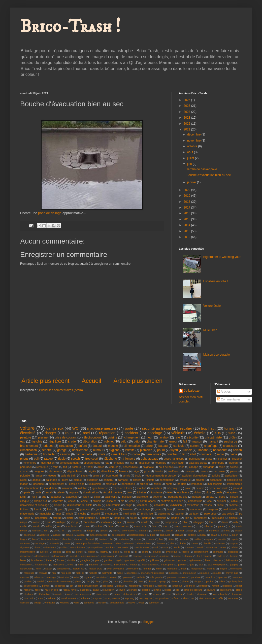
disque (58, 505)
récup (74, 522)
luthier (159, 569)
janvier (192, 182)
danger (51, 433)
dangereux (55, 428)
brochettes (123, 539)
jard (192, 565)
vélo (124, 442)
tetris (168, 594)
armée (227, 531)
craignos (39, 471)
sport (157, 522)
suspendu (171, 522)
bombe (67, 539)
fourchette (36, 560)
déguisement (56, 484)
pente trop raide (218, 488)
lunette (159, 471)
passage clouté (198, 463)
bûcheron (184, 539)
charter (129, 543)
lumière (206, 454)
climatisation (28, 450)
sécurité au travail (156, 428)
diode (127, 552)
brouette (150, 539)
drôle (232, 437)
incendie (119, 463)
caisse (234, 497)
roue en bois (52, 590)
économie (89, 603)
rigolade (227, 586)
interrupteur (167, 565)
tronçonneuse (113, 598)
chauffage (211, 446)
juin (190, 164)
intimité (130, 450)
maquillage (197, 569)
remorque (42, 467)
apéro (201, 531)
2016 (187, 213)
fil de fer (221, 556)
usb (235, 522)
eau (23, 442)
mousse (205, 573)
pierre (70, 518)
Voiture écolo (212, 306)
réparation (107, 433)
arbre (149, 446)
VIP (56, 531)
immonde (197, 484)
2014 (187, 225)
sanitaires (106, 522)
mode (120, 573)
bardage (179, 535)
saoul (96, 590)
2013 (187, 231)
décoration (90, 442)
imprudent (58, 565)
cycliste (44, 552)
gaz (60, 509)
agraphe (91, 531)
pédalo (121, 586)
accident (132, 433)
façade (177, 556)
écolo (138, 476)
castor (67, 543)
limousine (133, 569)
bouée (102, 539)
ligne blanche (100, 488)
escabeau (143, 505)
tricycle (97, 598)
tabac (117, 594)
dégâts (92, 471)
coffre (136, 454)
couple (177, 547)
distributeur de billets (80, 505)
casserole (54, 543)
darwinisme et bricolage (35, 505)
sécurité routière (112, 492)
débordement (201, 552)
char (119, 543)
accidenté (77, 531)
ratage (48, 459)
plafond (237, 488)
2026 (187, 100)
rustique (61, 522)
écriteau (124, 526)
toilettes (142, 492)
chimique (220, 543)
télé (169, 492)
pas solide (228, 514)
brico (181, 467)
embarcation (108, 556)
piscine (43, 437)
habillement (80, 450)
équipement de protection (162, 476)
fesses (208, 505)
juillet (191, 158)
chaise (208, 459)
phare (78, 581)
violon (198, 492)
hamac (218, 560)
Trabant (202, 450)
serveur (133, 590)
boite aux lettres (50, 539)
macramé (172, 569)
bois (34, 539)
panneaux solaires (177, 577)
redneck (191, 586)
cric (209, 501)
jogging (234, 565)
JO (230, 526)
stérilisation (44, 594)
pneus (24, 459)
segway (73, 492)
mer (59, 514)
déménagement (69, 463)
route (69, 433)
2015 (187, 219)
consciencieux (141, 547)
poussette (108, 586)
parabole (196, 577)
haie (207, 560)
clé (122, 501)
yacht (76, 603)
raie (187, 518)
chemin (195, 543)
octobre (193, 146)
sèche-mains (103, 594)
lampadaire (63, 569)
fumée (60, 560)
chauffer (237, 459)
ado (44, 497)
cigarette (25, 547)
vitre (208, 492)
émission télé (117, 603)
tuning (229, 428)
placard (152, 581)
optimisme (164, 514)
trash (232, 433)
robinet (109, 442)
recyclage (218, 518)
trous (102, 467)
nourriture (160, 463)
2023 (187, 118)
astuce (69, 535)
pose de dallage (50, 213)
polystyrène (236, 581)
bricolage (155, 433)
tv (193, 598)
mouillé (95, 514)
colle (132, 501)
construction (167, 480)
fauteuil (97, 446)
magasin (213, 509)
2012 (187, 237)
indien (81, 565)
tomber (213, 522)
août (191, 152)
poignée (25, 476)
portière (105, 518)
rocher (27, 590)
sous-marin (226, 590)
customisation (28, 552)
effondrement (92, 463)
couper (24, 471)
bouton (197, 497)
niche (76, 577)
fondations (128, 484)
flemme (234, 556)
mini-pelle (66, 573)
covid (200, 547)
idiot (193, 454)
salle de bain (68, 476)
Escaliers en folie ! (216, 281)
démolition (107, 471)
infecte (106, 565)
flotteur (24, 509)
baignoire (148, 467)
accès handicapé (174, 459)
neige (233, 454)
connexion (124, 547)
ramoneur (177, 586)
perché (40, 581)
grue (147, 471)
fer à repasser (205, 556)
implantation (42, 565)
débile (186, 552)
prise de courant (65, 437)
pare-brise (210, 514)
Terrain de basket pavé (202, 169)
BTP (176, 526)
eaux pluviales (89, 556)
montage (132, 573)
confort (110, 547)
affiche (216, 476)
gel (119, 560)
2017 (187, 208)
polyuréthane (31, 586)
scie (119, 522)
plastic (174, 581)
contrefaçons (148, 501)
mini (54, 573)
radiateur (134, 586)
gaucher (108, 560)
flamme (233, 505)
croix (224, 547)
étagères (233, 492)
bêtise (171, 539)
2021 (187, 129)
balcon (237, 450)
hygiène (114, 450)
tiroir (130, 492)
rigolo (62, 459)
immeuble (25, 565)
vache (24, 526)
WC (75, 428)
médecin (38, 577)
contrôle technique (172, 501)
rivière (36, 522)
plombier (146, 450)
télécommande (207, 598)
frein (50, 509)
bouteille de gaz (178, 497)
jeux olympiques (217, 565)
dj (136, 552)
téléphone (110, 459)
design (92, 552)
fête (107, 463)
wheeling (64, 603)
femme (189, 556)
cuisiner (221, 501)
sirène (157, 590)
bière (65, 480)
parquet (224, 577)
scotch (75, 459)
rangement (201, 518)
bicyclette (142, 497)
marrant (213, 442)
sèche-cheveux (83, 594)
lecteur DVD (95, 569)
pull (36, 459)
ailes (115, 531)
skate (168, 590)
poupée (147, 518)
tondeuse (157, 492)
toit (65, 467)
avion (86, 497)
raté (177, 437)
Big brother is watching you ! (222, 257)
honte (169, 484)
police (222, 581)
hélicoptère (232, 560)
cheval (72, 501)
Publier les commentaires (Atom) (61, 390)
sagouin (84, 590)
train (40, 598)
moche (82, 514)
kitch (39, 569)
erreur (173, 442)
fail (185, 442)
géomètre (196, 560)
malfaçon (174, 471)
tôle (221, 598)
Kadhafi (36, 531)
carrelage (40, 543)
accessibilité (130, 467)
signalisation (90, 492)
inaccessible (215, 484)
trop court (92, 459)
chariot (137, 480)
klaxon (49, 569)
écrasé (102, 603)
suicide (58, 594)
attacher (56, 497)
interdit (134, 565)
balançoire (111, 497)
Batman (187, 526)
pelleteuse (41, 518)
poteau (233, 463)
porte (129, 428)
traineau (52, 598)
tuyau (174, 450)
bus (161, 539)
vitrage (37, 603)
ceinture (108, 543)
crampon (212, 547)
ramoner (163, 586)
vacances (233, 598)
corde (166, 547)
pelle (27, 518)
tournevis (237, 594)
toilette (179, 594)
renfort (215, 586)
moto (221, 454)
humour (98, 450)
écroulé (114, 467)
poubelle (120, 518)
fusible (72, 560)
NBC (47, 531)
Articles (224, 392)
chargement (132, 437)
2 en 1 (166, 526)
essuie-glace (77, 484)
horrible (182, 484)
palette (179, 514)
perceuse (219, 471)
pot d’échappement (88, 586)
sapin (84, 476)
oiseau (114, 577)
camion (65, 454)
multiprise (147, 514)
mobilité (93, 573)
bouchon (158, 497)
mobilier (80, 573)
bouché (90, 539)
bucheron (93, 480)
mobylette (107, 573)
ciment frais (119, 454)
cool (156, 547)
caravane (25, 543)
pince (116, 581)
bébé (222, 497)
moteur (204, 471)
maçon (223, 569)
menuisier (45, 514)
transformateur (69, 598)
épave (132, 603)
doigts (145, 552)
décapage (216, 480)
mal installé (230, 509)
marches (157, 488)
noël (86, 433)
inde (71, 565)
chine (84, 501)
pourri (161, 450)
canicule (179, 446)
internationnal (149, 565)
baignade (51, 480)
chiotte (150, 480)
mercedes (237, 569)
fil (184, 454)
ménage (52, 577)
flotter (23, 560)
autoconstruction (99, 535)
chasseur (161, 543)
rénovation (89, 522)
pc (240, 514)
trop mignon (145, 598)
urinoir (188, 450)
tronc (225, 522)
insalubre (67, 488)
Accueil (91, 381)
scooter (131, 522)
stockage (29, 594)
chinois (97, 501)
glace (71, 509)
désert (73, 556)
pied (88, 581)
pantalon (194, 514)
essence (137, 556)
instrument (120, 565)
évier (155, 526)
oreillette (141, 577)
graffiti (142, 560)
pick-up (57, 518)
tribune (85, 598)
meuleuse (29, 573)
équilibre (55, 442)
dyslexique (172, 552)
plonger (198, 581)
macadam (196, 509)
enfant (83, 446)
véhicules (50, 603)
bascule (127, 497)
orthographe (156, 577)
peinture (26, 437)
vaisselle (25, 603)
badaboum (220, 450)
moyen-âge (232, 573)
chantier (222, 459)
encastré (124, 556)
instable (82, 488)
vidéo (49, 526)
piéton (234, 471)
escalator (160, 505)
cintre (37, 547)
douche (172, 454)
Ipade (220, 526)
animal (37, 480)
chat (172, 543)
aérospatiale (118, 535)
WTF (65, 531)
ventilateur (183, 492)
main (184, 569)
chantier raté (155, 442)
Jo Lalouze (192, 391)
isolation (128, 509)
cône (69, 552)
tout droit (29, 598)
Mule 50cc (210, 330)
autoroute (72, 497)
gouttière (101, 509)
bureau (210, 497)
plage (163, 581)
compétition (96, 547)
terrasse (157, 594)
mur (132, 463)
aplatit (181, 531)
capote (234, 539)
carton (194, 446)
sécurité (192, 437)
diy (99, 505)
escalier (186, 428)
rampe (39, 476)
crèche (235, 547)
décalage (233, 552)
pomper (46, 586)
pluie (27, 492)
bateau (163, 446)
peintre (200, 488)
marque (211, 569)
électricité (28, 433)
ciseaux (111, 501)
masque (189, 471)
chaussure (230, 446)
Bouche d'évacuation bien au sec (209, 175)
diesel (116, 552)
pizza (141, 581)
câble (235, 501)
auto (218, 433)
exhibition (176, 505)
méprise (65, 577)
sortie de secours (193, 590)
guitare (182, 560)
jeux (201, 565)
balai (97, 497)
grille (115, 509)
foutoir (38, 509)
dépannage (59, 556)
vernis (126, 476)
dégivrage (25, 556)
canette (222, 539)
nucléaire (101, 577)
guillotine (154, 560)
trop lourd (112, 476)
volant (99, 526)
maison (197, 442)
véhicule (178, 433)
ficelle (220, 505)
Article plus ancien (138, 381)
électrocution (92, 437)
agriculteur (231, 476)
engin (129, 505)
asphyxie (44, 535)
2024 (187, 112)
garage (62, 450)
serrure (97, 476)
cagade (209, 539)
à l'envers (129, 459)
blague (24, 539)
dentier (80, 552)
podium (210, 581)
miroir (70, 514)
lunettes (147, 569)
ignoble (37, 442)
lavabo (163, 437)
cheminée (30, 463)
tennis (145, 594)
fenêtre (47, 450)
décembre (194, 134)
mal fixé (142, 488)
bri (112, 539)
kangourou (26, 569)
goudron (85, 509)
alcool (24, 480)
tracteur (76, 467)
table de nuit (131, 594)
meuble (113, 446)
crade (72, 442)
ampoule (144, 531)
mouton (217, 573)
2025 (187, 106)
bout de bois (166, 467)
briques (48, 446)
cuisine (112, 437)
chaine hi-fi (41, 501)
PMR (34, 497)
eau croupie (113, 505)
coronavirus (195, 501)
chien (222, 467)
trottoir (90, 467)
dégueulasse (75, 471)
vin (59, 526)
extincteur (193, 505)
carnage (123, 480)
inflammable (235, 484)
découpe (38, 484)
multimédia (129, 514)
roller (38, 590)
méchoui (25, 577)
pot (71, 586)
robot (239, 586)
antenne (157, 531)
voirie (219, 492)
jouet (158, 509)
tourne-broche (220, 594)
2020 (187, 190)
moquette (174, 573)
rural (49, 492)
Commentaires (229, 399)
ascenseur (29, 535)
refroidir (203, 586)
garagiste (85, 560)
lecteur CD (79, 569)
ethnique (151, 556)
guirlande (169, 560)
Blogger (149, 622)
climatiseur (50, 547)
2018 (187, 202)
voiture (27, 428)
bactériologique (138, 535)
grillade (144, 484)
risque (24, 522)
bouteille (49, 454)
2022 (187, 124)
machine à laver (123, 488)
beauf (214, 535)
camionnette (84, 454)
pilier (106, 581)
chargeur (208, 467)
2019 (187, 196)
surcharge (230, 442)
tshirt (185, 598)
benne (225, 535)
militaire (43, 573)
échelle (200, 433)
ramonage (148, 586)
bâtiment (194, 459)
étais (142, 603)
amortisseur (128, 531)
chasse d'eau (144, 543)
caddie (197, 539)
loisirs (181, 509)
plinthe (186, 581)
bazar (203, 535)
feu (150, 437)
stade (239, 590)
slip (177, 590)
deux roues (153, 454)
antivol (170, 531)
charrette (58, 501)
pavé (188, 488)
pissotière (128, 581)
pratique (161, 518)
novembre (194, 141)
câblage (57, 552)
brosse (137, 539)
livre (170, 509)
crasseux (185, 480)
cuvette (200, 480)
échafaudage (150, 459)
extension (112, 484)
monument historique (153, 573)
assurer (57, 535)
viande (37, 526)
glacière (129, 560)
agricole (104, 531)
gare (97, 560)
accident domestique (195, 476)
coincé (234, 467)
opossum (127, 577)
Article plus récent (45, 381)
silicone (146, 590)
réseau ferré (69, 590)
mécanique (173, 488)
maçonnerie (27, 514)
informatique (32, 488)
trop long (129, 598)
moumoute (111, 514)
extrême (165, 556)
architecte (214, 531)
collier (64, 547)
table (185, 522)
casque (25, 501)
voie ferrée (72, 526)
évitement (154, 603)
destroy (104, 552)
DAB (23, 497)
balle (153, 535)
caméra (108, 480)
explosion (95, 484)
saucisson (109, 590)
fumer (49, 560)
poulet (133, 518)
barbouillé (165, 535)
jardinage (144, 509)
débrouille (218, 552)
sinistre (145, 522)
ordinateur (178, 463)
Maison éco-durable (217, 355)
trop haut (208, 428)
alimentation (132, 446)
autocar (81, 535)
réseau (52, 476)
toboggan (198, 522)
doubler (157, 552)
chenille (207, 543)
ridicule (233, 518)
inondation (50, 488)
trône (175, 598)
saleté (60, 492)
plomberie (218, 463)
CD (198, 526)
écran (111, 526)
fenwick (124, 471)
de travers (56, 471)
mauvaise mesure (102, 428)
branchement (29, 446)
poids (38, 492)
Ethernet (208, 526)
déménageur (42, 556)
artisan (238, 531)
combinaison (78, 547)
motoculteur (189, 573)
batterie (192, 535)
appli (191, 531)
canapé (194, 467)
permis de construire (59, 581)
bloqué (78, 480)
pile (97, 581)
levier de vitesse (115, 569)
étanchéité (140, 526)
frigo (136, 471)
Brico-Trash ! (70, 27)
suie (69, 594)
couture (189, 547)
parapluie (210, 577)
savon (122, 590)
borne (78, 539)
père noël (26, 467)
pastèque (237, 577)
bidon (235, 535)
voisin (87, 526)
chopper (234, 543)
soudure (211, 590)
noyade (88, 577)
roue (56, 467)
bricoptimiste (213, 437)
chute (102, 454)
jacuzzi (182, 565)
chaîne (183, 543)
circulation (66, 446)
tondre (190, 594)
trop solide (162, 598)
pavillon (28, 581)
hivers (157, 484)
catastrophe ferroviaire (87, 543)
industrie (93, 565)
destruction (48, 463)
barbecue (31, 454)
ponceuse (60, 586)
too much (203, 594)
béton (138, 442)
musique (144, 463)
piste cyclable (87, 518)
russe (48, 522)
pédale (175, 518)
